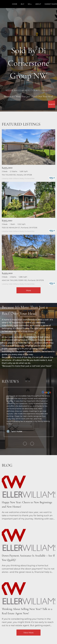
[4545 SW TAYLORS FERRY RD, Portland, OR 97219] (28, 253)
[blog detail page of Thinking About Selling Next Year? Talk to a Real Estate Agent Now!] (28, 602)
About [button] (38, 4)
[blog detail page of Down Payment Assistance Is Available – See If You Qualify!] (28, 548)
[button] (52, 104)
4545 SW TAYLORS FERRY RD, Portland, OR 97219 (23, 280)
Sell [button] (30, 4)
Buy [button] (22, 4)
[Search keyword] (25, 104)
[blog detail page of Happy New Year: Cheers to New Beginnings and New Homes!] (28, 495)
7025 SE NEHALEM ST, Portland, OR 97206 (20, 228)
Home (15, 4)
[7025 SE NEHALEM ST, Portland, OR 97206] (28, 200)
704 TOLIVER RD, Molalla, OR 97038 (17, 175)
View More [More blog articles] (28, 633)
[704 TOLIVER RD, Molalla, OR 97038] (28, 147)
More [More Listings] (29, 290)
